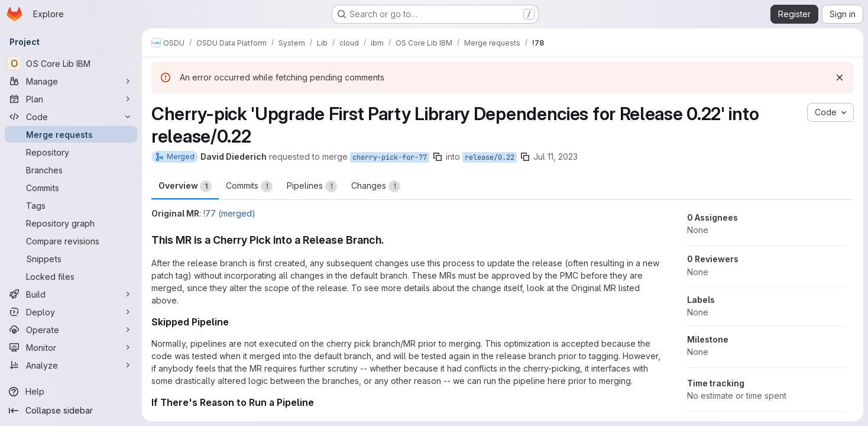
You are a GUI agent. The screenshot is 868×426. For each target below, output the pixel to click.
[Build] (71, 294)
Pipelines (312, 186)
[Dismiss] (840, 78)
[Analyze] (71, 365)
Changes (376, 186)
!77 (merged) (229, 213)
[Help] (71, 392)
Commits (249, 186)
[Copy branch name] (438, 157)
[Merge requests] (71, 134)
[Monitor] (71, 347)
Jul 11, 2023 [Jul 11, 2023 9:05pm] (556, 156)
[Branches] (71, 170)
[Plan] (71, 99)
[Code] (71, 117)
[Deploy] (71, 312)
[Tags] (71, 205)
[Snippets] (71, 259)
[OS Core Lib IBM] (71, 63)
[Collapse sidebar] (71, 411)
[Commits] (71, 188)
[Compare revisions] (71, 241)
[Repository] (71, 152)
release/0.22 (490, 157)
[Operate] (71, 330)
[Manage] (71, 81)
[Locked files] (71, 276)
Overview (185, 186)
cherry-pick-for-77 (390, 157)
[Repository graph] (71, 223)
